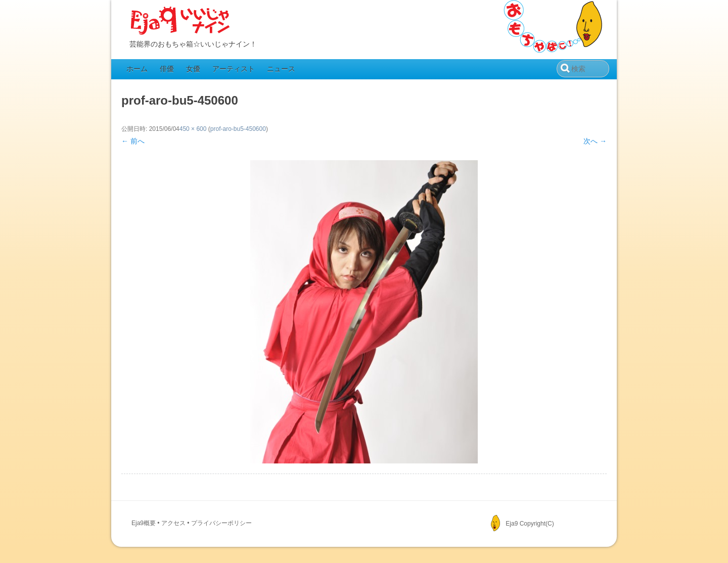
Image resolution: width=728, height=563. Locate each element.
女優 (193, 69)
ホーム (137, 69)
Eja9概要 (144, 523)
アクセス (173, 523)
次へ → (595, 141)
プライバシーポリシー (221, 523)
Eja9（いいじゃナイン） (180, 21)
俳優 (167, 69)
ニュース (281, 69)
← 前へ (133, 141)
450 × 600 (193, 129)
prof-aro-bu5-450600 (238, 129)
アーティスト (234, 69)
